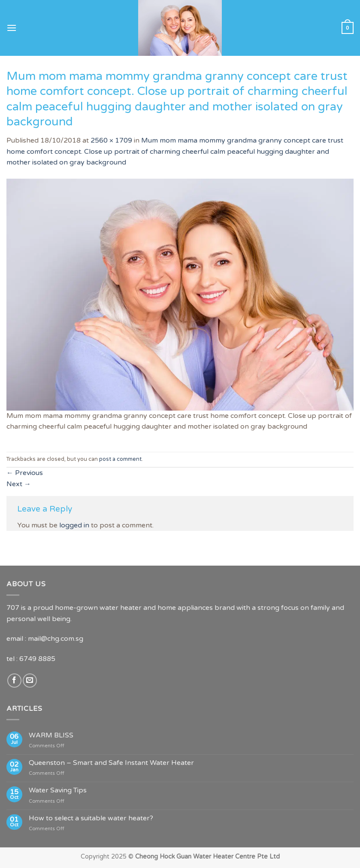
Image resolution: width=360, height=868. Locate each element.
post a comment (120, 459)
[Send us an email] (30, 681)
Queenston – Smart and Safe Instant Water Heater (111, 763)
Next (19, 484)
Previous (25, 473)
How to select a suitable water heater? (91, 818)
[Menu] (12, 28)
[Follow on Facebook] (14, 681)
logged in (74, 525)
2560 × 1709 (111, 140)
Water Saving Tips (58, 790)
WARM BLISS (51, 736)
